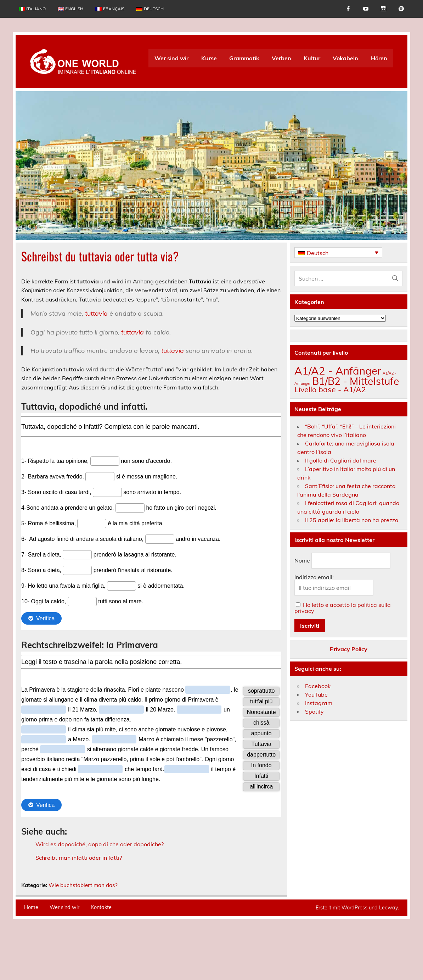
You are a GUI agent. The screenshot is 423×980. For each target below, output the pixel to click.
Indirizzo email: (314, 577)
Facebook (318, 686)
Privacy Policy (349, 649)
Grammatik (244, 58)
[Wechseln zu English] (70, 9)
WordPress (354, 954)
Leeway (388, 954)
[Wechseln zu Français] (110, 9)
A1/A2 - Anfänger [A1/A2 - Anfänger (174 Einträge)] (338, 371)
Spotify (314, 712)
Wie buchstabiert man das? (83, 932)
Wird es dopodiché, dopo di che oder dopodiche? (100, 844)
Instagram (319, 703)
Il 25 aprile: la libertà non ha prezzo (352, 520)
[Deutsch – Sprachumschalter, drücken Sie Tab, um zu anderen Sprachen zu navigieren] (338, 253)
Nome (302, 561)
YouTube (316, 694)
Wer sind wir (171, 58)
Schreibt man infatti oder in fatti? (79, 858)
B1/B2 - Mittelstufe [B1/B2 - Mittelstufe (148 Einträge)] (356, 381)
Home (31, 954)
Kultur (312, 58)
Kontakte (101, 954)
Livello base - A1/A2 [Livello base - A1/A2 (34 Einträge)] (330, 389)
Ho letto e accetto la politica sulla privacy (343, 608)
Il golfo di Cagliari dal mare (341, 460)
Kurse (209, 58)
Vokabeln (345, 58)
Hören (379, 58)
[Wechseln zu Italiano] (32, 9)
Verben (281, 58)
